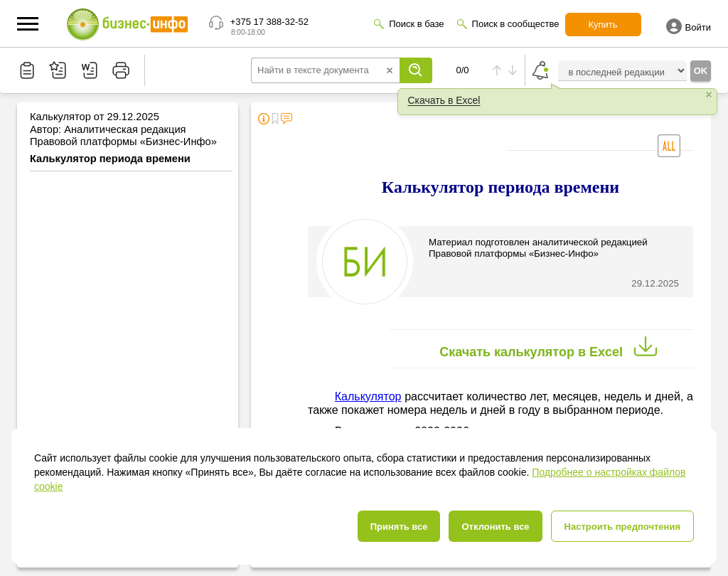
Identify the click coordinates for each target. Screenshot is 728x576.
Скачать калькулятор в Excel (552, 347)
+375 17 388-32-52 (269, 22)
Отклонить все (495, 527)
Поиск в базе (416, 24)
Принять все (399, 527)
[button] (28, 24)
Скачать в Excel (444, 100)
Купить (603, 25)
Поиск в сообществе (516, 24)
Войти (689, 26)
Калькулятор (368, 396)
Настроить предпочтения (622, 527)
